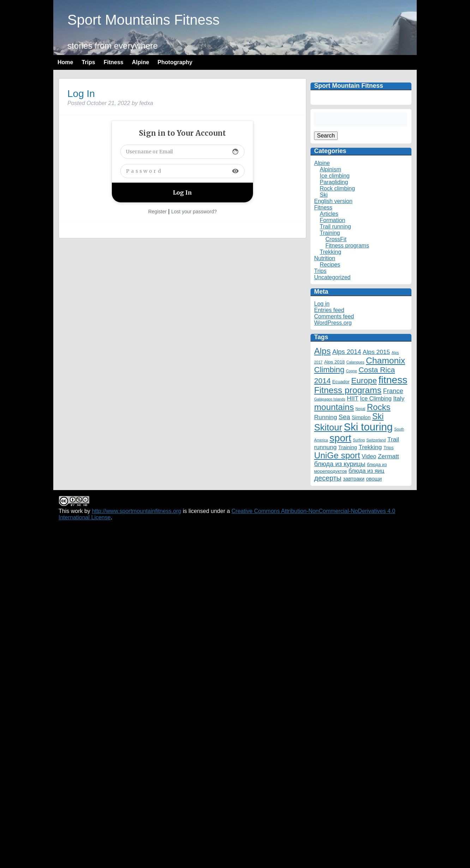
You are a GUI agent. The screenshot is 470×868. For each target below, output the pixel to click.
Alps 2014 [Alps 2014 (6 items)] (347, 352)
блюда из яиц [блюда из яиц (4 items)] (366, 471)
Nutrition (325, 258)
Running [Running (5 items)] (326, 417)
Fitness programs (347, 246)
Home (65, 62)
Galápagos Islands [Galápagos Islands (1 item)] (330, 399)
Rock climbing (337, 188)
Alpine (141, 62)
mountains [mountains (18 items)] (334, 407)
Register (157, 212)
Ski (324, 195)
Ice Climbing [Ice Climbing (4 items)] (376, 398)
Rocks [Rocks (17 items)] (379, 407)
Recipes (330, 265)
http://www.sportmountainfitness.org (136, 511)
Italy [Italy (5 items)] (399, 398)
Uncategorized (332, 277)
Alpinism (330, 169)
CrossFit (336, 239)
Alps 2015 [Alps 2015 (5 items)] (376, 352)
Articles (329, 214)
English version (333, 201)
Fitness (114, 62)
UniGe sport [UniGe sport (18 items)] (337, 455)
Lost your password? (194, 212)
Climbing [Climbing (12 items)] (329, 370)
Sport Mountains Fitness (143, 20)
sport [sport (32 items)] (341, 438)
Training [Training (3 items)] (348, 447)
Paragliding (334, 182)
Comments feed (334, 316)
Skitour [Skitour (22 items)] (328, 427)
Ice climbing (335, 176)
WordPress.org (333, 323)
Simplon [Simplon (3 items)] (361, 417)
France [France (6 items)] (393, 391)
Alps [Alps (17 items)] (322, 351)
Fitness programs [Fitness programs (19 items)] (348, 390)
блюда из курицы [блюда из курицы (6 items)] (340, 464)
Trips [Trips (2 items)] (389, 448)
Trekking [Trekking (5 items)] (370, 447)
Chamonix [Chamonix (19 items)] (385, 360)
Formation (332, 220)
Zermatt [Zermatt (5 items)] (388, 456)
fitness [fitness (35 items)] (393, 380)
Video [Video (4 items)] (369, 456)
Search (326, 136)
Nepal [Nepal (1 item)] (360, 409)
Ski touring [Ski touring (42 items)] (368, 427)
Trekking (330, 252)
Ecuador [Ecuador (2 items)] (341, 382)
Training (330, 233)
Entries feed (329, 310)
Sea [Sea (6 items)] (345, 417)
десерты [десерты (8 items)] (328, 478)
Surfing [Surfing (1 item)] (359, 440)
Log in (322, 304)
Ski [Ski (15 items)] (378, 416)
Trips (88, 62)
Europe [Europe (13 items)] (364, 381)
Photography (175, 62)
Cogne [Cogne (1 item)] (351, 371)
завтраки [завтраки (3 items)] (354, 479)
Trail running (335, 227)
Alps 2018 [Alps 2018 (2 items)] (334, 362)
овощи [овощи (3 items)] (374, 479)
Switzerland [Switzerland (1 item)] (376, 440)
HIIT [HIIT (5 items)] (353, 398)
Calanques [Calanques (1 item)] (355, 362)
